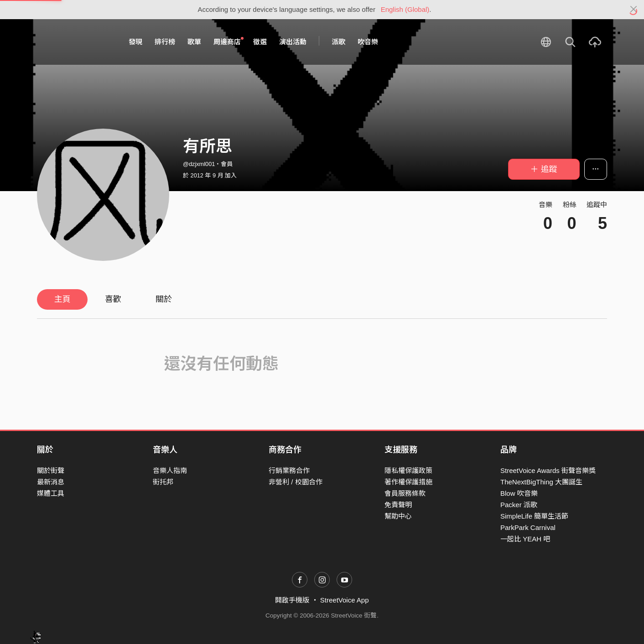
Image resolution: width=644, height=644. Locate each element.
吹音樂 (368, 42)
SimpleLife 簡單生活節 (534, 516)
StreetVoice (75, 42)
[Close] (634, 10)
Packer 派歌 (519, 505)
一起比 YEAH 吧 (525, 539)
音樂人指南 (170, 470)
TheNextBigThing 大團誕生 (541, 482)
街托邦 (163, 482)
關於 (164, 299)
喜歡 (113, 299)
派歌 (338, 42)
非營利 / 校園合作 (296, 482)
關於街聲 (51, 470)
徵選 (260, 42)
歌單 (194, 42)
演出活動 (293, 42)
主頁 (62, 299)
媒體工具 (51, 493)
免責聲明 (398, 505)
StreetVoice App (345, 600)
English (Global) (405, 9)
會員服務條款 (405, 493)
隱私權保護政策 (408, 470)
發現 (135, 42)
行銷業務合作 (289, 470)
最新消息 (51, 482)
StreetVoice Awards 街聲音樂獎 (548, 470)
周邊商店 (229, 42)
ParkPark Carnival (528, 527)
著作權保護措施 (408, 482)
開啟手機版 (292, 600)
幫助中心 (398, 516)
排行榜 (165, 42)
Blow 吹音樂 (519, 493)
